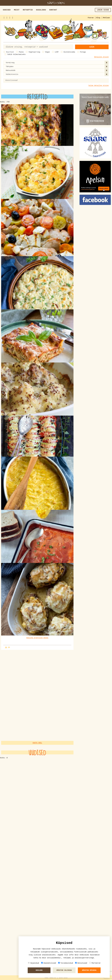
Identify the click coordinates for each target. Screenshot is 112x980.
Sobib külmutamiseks (17, 54)
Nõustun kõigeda (89, 970)
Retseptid (28, 10)
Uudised (7, 10)
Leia (92, 47)
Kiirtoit (10, 52)
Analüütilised (49, 963)
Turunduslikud (66, 963)
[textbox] (16, 80)
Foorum (91, 18)
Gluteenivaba (69, 52)
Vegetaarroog (34, 52)
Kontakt (53, 10)
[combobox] (56, 63)
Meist (17, 10)
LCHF (57, 52)
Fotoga (83, 52)
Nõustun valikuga (64, 970)
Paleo (21, 52)
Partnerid (95, 963)
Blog (98, 18)
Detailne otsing (101, 57)
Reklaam (106, 18)
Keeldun (39, 970)
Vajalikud (33, 963)
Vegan (47, 52)
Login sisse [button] (103, 10)
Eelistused (81, 963)
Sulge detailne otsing (99, 86)
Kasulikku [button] (41, 10)
